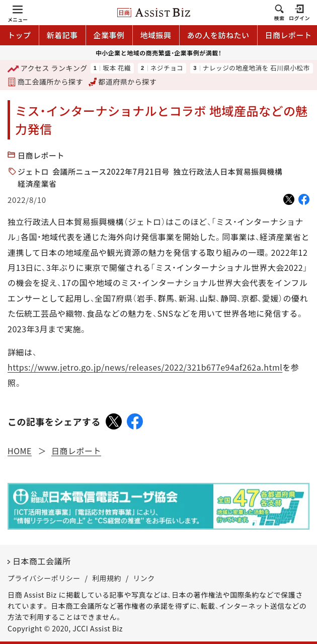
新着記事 (62, 35)
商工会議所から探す (45, 82)
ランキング (48, 68)
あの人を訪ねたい (218, 35)
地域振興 (156, 35)
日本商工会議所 (42, 561)
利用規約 (107, 578)
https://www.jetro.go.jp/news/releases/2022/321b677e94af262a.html (145, 367)
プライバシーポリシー (44, 578)
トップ (19, 35)
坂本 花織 (117, 68)
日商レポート (41, 155)
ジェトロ (33, 171)
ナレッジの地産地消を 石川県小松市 (256, 68)
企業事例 (109, 35)
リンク (144, 578)
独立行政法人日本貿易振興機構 (228, 171)
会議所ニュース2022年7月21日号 (111, 171)
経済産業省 (37, 184)
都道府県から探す (123, 82)
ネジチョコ (167, 68)
